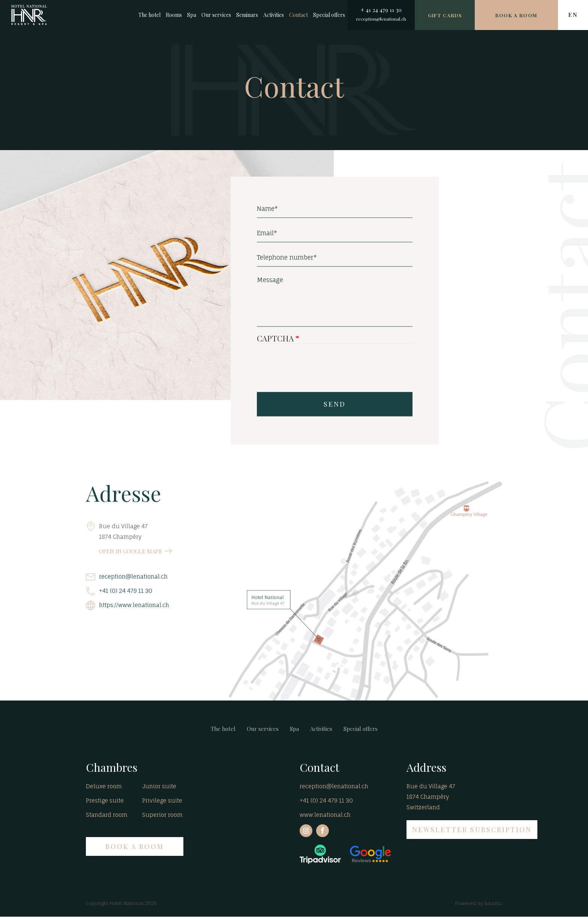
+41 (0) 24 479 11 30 (126, 591)
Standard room (107, 815)
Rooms (174, 15)
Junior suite (159, 786)
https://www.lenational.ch (134, 605)
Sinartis (493, 903)
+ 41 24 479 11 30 (381, 10)
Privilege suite (162, 800)
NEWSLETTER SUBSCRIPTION (472, 830)
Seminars (247, 15)
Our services (216, 15)
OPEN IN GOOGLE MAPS (130, 551)
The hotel (149, 15)
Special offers (329, 15)
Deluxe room (104, 786)
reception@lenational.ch (381, 19)
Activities (274, 15)
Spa (192, 15)
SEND (335, 407)
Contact (298, 15)
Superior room (162, 815)
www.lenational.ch (325, 815)
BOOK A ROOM (135, 846)
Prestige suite (105, 800)
